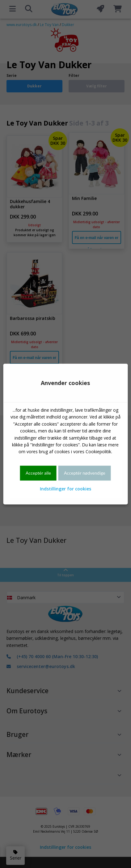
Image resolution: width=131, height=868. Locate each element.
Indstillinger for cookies (65, 489)
